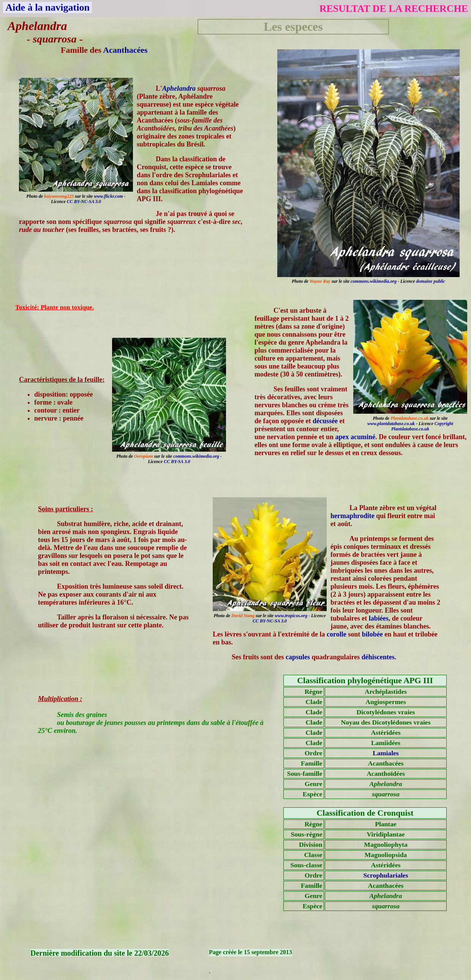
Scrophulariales (386, 875)
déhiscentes (378, 657)
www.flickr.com (108, 196)
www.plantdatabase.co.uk (391, 424)
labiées (379, 618)
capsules (298, 657)
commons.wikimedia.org (374, 281)
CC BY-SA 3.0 (177, 462)
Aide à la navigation (47, 7)
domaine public (431, 281)
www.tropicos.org (291, 616)
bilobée (372, 634)
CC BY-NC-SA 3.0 (84, 202)
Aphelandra (179, 88)
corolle (337, 634)
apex (342, 437)
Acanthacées (125, 50)
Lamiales (386, 753)
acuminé (363, 437)
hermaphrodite (352, 516)
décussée (325, 421)
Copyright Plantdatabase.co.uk (422, 426)
